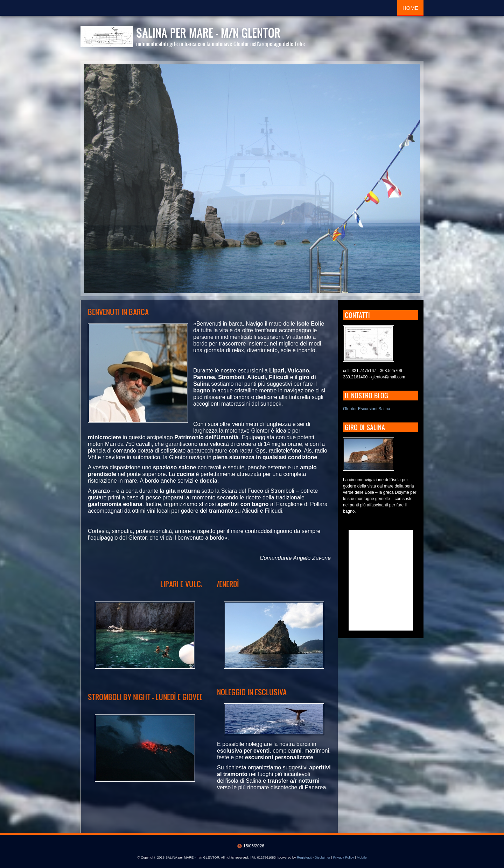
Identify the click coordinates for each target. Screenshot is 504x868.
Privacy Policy (344, 857)
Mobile (362, 857)
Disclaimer (323, 857)
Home (410, 8)
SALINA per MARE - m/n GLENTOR (208, 33)
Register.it (304, 857)
